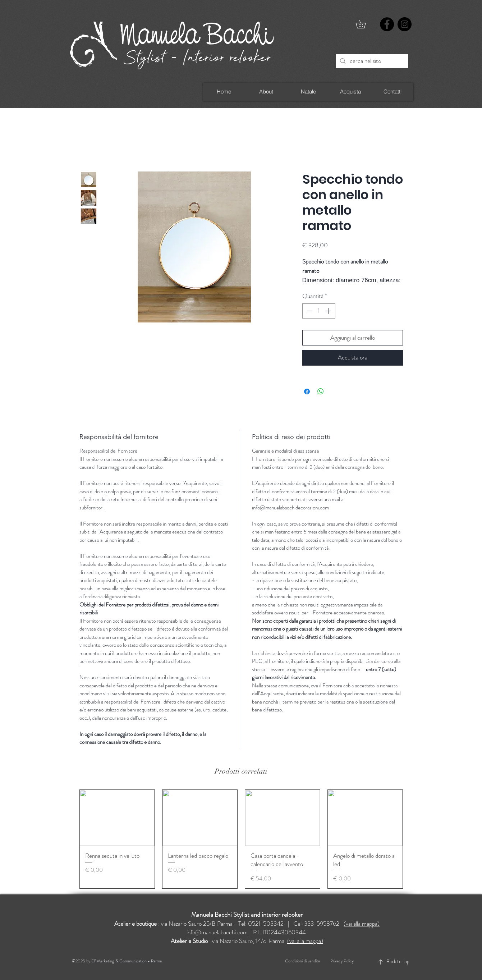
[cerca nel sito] (371, 61)
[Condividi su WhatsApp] (321, 391)
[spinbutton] (319, 311)
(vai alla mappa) (362, 924)
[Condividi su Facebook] (307, 391)
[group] (241, 839)
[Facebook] (387, 24)
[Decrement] (309, 311)
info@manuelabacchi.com (217, 932)
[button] (365, 24)
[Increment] (329, 311)
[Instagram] (405, 24)
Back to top (398, 961)
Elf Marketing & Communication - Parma (127, 961)
